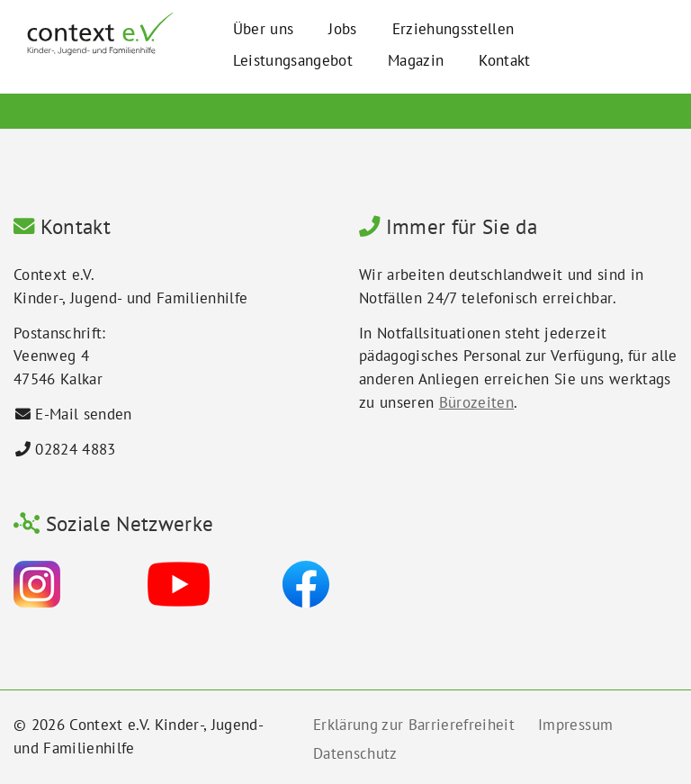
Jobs (342, 29)
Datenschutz (355, 753)
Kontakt (504, 60)
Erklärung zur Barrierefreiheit (414, 725)
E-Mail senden (83, 414)
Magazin (416, 60)
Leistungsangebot (293, 60)
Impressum (575, 725)
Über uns (264, 29)
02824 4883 (75, 449)
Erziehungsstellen (453, 29)
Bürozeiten (476, 402)
